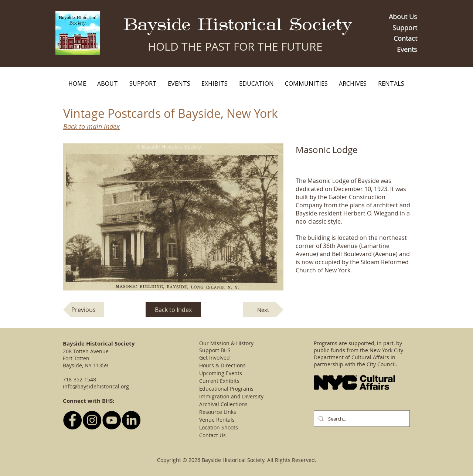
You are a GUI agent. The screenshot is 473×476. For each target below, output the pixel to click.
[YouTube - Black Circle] (112, 420)
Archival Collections (223, 404)
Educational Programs (226, 389)
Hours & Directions (222, 365)
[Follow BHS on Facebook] (72, 420)
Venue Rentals (217, 420)
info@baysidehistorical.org (96, 386)
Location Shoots (219, 427)
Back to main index (91, 126)
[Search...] (361, 419)
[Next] (263, 310)
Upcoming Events (221, 373)
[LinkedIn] (131, 420)
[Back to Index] (173, 310)
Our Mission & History (226, 343)
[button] (108, 84)
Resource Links (218, 412)
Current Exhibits (219, 381)
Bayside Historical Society (238, 25)
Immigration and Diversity (231, 396)
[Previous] (84, 310)
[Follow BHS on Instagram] (92, 420)
